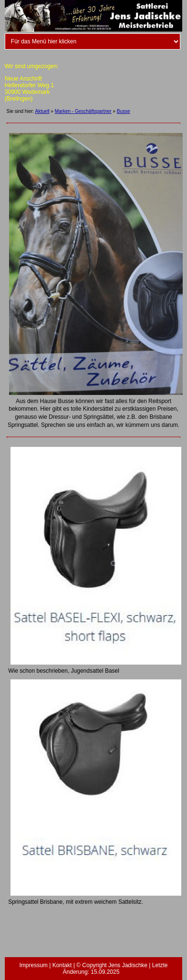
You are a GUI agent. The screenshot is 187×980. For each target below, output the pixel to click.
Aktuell (42, 111)
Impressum (33, 965)
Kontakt (62, 965)
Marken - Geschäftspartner (83, 111)
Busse (124, 111)
